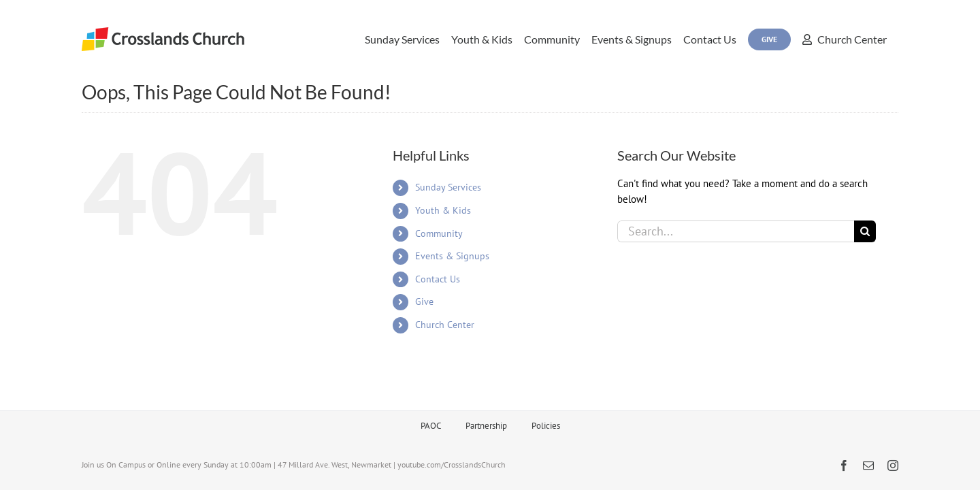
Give (424, 301)
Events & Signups (452, 256)
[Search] (865, 231)
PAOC (431, 426)
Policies (546, 426)
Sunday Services (448, 187)
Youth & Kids (443, 210)
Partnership (486, 426)
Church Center (445, 325)
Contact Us (438, 279)
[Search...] (736, 231)
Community (439, 233)
